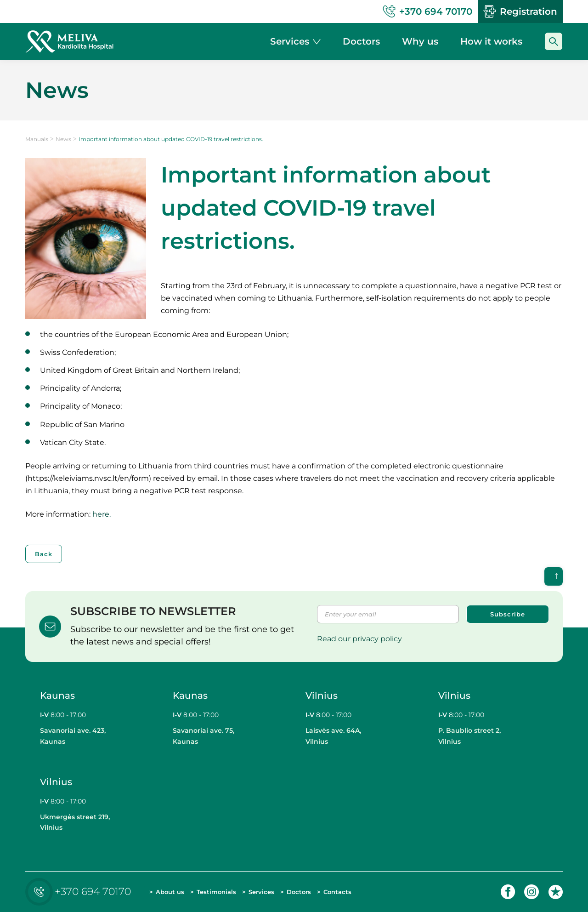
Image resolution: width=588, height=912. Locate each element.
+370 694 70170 (80, 892)
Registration (520, 11)
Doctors (299, 892)
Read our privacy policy (359, 639)
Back (44, 554)
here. (102, 514)
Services (261, 892)
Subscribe (507, 614)
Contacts (337, 892)
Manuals (37, 139)
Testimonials (216, 892)
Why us (420, 41)
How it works (491, 41)
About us (170, 892)
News (63, 139)
